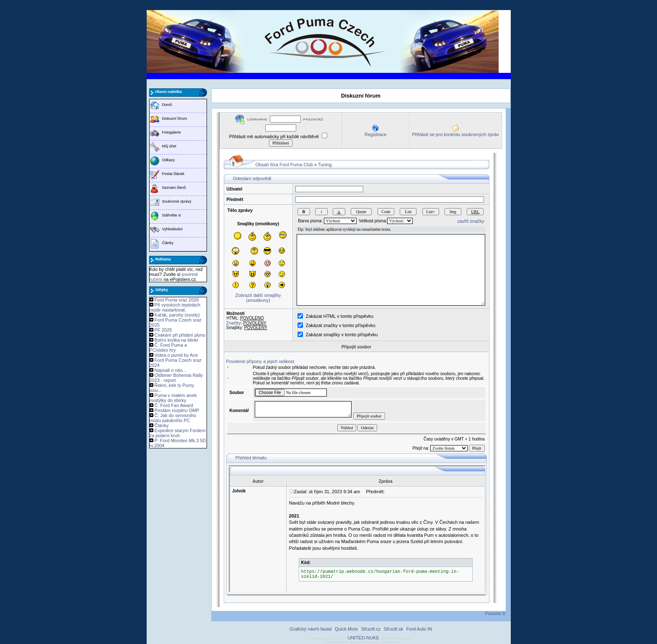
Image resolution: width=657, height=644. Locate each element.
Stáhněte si (172, 215)
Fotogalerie (172, 132)
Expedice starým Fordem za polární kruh (178, 433)
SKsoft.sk (393, 629)
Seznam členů (174, 188)
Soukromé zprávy (177, 201)
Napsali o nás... (171, 370)
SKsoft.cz (371, 629)
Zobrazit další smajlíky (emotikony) (258, 298)
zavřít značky (471, 221)
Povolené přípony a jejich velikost (260, 361)
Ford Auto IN (419, 629)
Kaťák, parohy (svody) (177, 315)
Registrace (376, 134)
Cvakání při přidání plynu (180, 335)
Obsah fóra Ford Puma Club (285, 165)
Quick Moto (347, 629)
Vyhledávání (172, 229)
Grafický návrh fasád (311, 629)
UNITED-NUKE (363, 638)
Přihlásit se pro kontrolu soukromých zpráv (455, 134)
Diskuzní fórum (175, 118)
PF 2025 (163, 330)
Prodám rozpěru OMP (177, 410)
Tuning (325, 165)
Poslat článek (173, 174)
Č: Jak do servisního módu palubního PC (173, 418)
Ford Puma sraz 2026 (177, 300)
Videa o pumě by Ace (176, 355)
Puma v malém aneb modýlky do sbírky (173, 398)
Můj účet (169, 146)
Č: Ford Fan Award (174, 405)
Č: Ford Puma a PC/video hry (168, 348)
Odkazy (169, 160)
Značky (234, 323)
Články (168, 243)
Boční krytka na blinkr (177, 340)
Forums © (495, 613)
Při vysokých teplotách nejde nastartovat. (175, 307)
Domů (167, 105)
